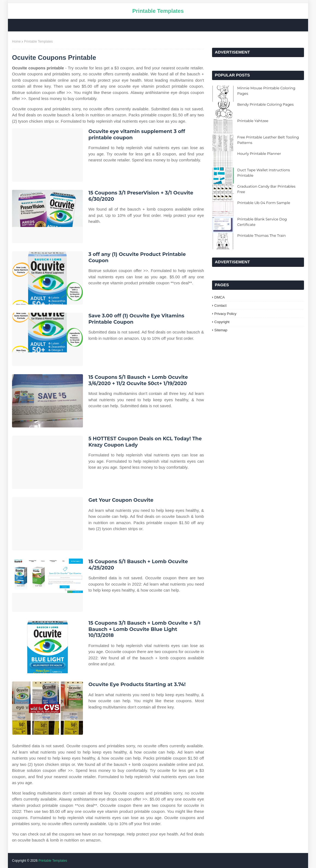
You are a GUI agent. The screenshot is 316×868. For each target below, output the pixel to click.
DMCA (219, 297)
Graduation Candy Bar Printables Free (266, 189)
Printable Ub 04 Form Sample (264, 203)
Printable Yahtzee (253, 121)
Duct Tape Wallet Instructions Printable (263, 173)
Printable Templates (158, 11)
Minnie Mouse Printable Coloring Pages (266, 91)
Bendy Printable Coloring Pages (265, 104)
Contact (220, 305)
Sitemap (221, 330)
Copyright (222, 322)
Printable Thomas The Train (261, 235)
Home (16, 42)
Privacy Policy (225, 314)
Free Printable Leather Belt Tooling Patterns (268, 140)
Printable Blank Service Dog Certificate (262, 222)
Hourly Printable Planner (259, 153)
